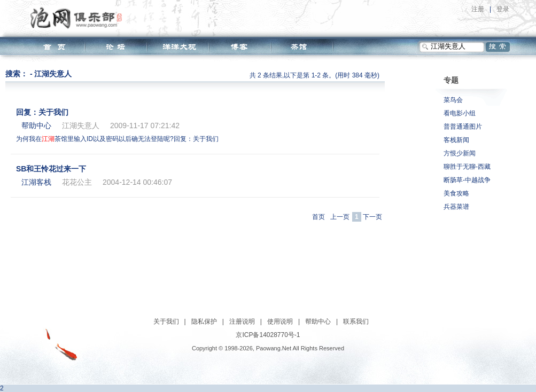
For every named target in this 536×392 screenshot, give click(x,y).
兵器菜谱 (456, 207)
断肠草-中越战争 (467, 180)
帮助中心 (318, 322)
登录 (503, 9)
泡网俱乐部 (79, 18)
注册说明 (242, 322)
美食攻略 (456, 193)
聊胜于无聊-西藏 (467, 167)
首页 (319, 217)
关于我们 (166, 322)
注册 (478, 9)
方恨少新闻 (460, 153)
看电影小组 (460, 113)
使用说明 (280, 322)
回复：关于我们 (42, 112)
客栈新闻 (456, 140)
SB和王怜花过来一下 (51, 169)
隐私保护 (204, 322)
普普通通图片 (463, 127)
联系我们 (356, 322)
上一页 (340, 217)
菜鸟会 (453, 100)
